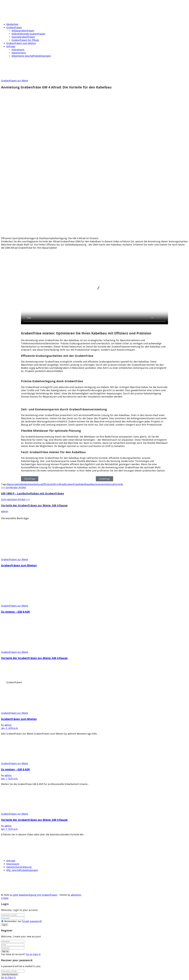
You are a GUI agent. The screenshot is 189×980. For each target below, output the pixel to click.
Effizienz (47, 484)
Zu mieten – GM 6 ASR (15, 612)
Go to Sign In (33, 954)
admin (5, 511)
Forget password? (32, 921)
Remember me (13, 921)
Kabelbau (84, 484)
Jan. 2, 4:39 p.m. (10, 728)
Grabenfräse (72, 484)
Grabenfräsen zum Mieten (19, 565)
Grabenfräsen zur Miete (15, 81)
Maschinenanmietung (102, 484)
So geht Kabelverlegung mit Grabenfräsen (33, 895)
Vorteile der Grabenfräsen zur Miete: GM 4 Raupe (34, 658)
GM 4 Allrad (58, 484)
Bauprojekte (14, 484)
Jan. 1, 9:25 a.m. (10, 778)
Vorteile (119, 484)
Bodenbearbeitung (32, 484)
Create (5, 898)
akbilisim (76, 895)
